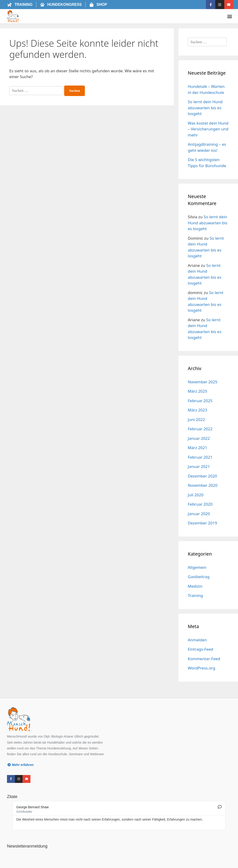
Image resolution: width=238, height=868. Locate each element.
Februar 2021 (200, 457)
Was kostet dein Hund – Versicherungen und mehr (208, 129)
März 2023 (197, 410)
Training (195, 595)
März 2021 (197, 448)
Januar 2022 (199, 438)
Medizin (195, 586)
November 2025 (203, 382)
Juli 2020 (196, 495)
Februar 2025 (200, 401)
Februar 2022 (200, 429)
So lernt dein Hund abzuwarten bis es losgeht (205, 108)
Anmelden (197, 640)
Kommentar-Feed (204, 659)
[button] (230, 16)
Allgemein (197, 567)
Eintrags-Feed (200, 649)
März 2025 (197, 391)
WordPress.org (202, 668)
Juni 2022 (196, 419)
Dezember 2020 (202, 476)
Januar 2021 (199, 466)
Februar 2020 (200, 504)
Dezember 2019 (202, 523)
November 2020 (203, 485)
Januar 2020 (199, 514)
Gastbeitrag (199, 577)
